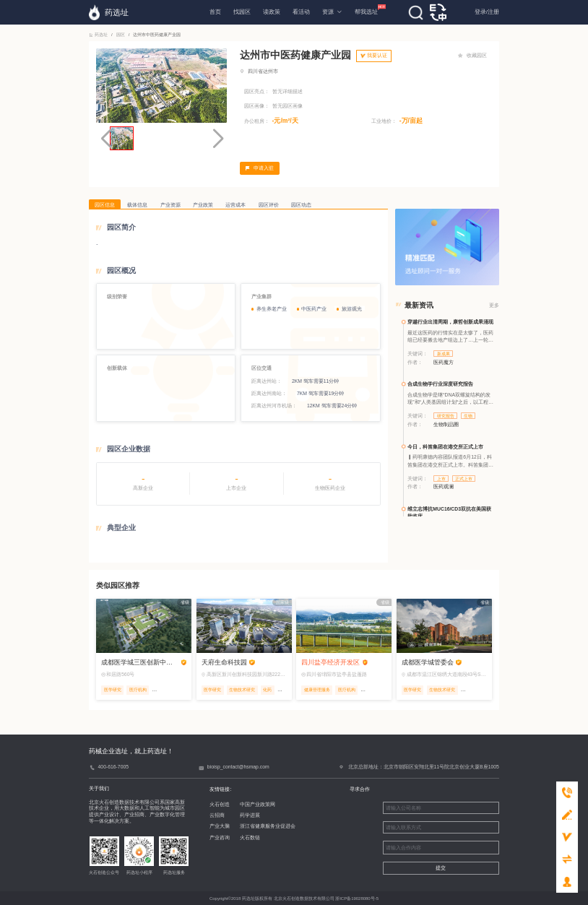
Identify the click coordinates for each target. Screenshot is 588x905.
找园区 (242, 12)
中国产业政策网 (258, 804)
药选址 (99, 35)
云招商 (217, 815)
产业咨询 (220, 837)
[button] (217, 139)
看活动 (301, 12)
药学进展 (250, 815)
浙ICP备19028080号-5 (357, 898)
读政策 (272, 12)
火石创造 (220, 804)
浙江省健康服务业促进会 (268, 826)
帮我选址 (366, 10)
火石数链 (250, 837)
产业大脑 (220, 826)
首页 (215, 12)
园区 (120, 35)
